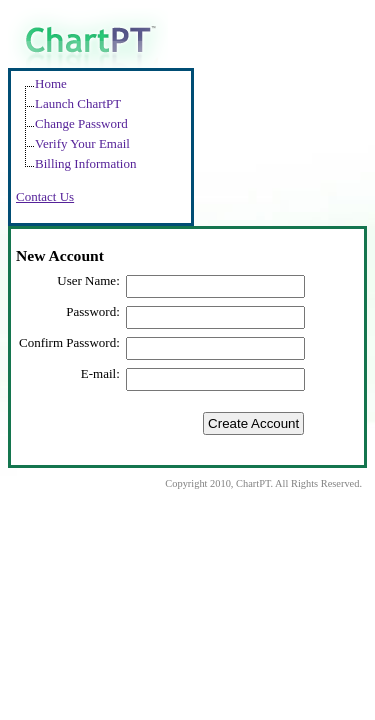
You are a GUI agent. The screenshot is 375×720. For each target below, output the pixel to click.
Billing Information (85, 163)
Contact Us (45, 196)
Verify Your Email (82, 143)
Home (51, 83)
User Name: (88, 280)
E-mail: (100, 373)
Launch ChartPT (78, 103)
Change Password (81, 123)
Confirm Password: (69, 342)
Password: (92, 311)
